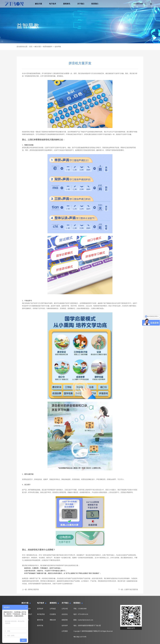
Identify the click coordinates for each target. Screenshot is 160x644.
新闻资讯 (67, 4)
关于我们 (81, 4)
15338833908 (138, 4)
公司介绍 (65, 609)
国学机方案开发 (33, 589)
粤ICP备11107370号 (80, 637)
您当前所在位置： (23, 47)
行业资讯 (53, 614)
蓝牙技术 (40, 609)
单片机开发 (41, 614)
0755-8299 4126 (83, 614)
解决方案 (39, 4)
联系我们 (95, 4)
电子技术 (53, 4)
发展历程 (65, 620)
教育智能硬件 (48, 47)
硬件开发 (40, 620)
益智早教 (58, 47)
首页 (31, 47)
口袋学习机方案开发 (131, 589)
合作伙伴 (65, 626)
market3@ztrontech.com (86, 620)
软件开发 (40, 626)
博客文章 (53, 620)
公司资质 (65, 631)
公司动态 (53, 609)
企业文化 (65, 614)
